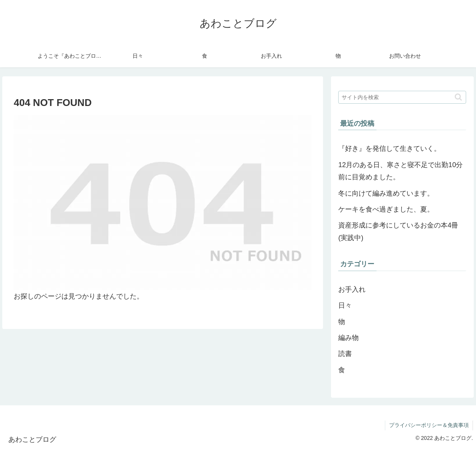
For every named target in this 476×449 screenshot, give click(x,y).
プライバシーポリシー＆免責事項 (429, 425)
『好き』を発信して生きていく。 (389, 149)
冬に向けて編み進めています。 (386, 193)
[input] (402, 97)
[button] (458, 97)
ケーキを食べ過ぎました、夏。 (386, 209)
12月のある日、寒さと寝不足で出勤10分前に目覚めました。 (400, 171)
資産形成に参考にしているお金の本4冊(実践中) (398, 231)
